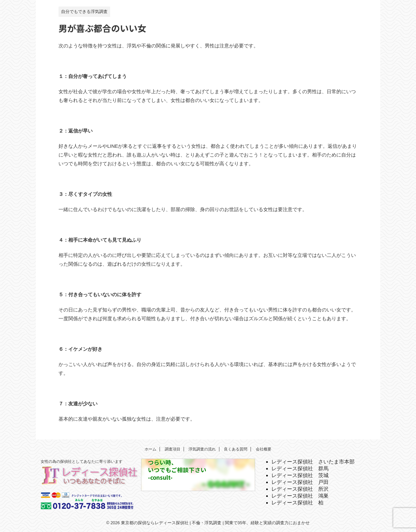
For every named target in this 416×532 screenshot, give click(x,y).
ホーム (150, 449)
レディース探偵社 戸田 (300, 482)
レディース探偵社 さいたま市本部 (313, 462)
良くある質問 (236, 449)
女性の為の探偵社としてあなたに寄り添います (82, 462)
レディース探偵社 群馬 (300, 469)
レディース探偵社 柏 (297, 503)
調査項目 (173, 449)
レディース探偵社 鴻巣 (300, 496)
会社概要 (264, 449)
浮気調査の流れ (202, 449)
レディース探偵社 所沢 (300, 489)
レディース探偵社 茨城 (300, 475)
